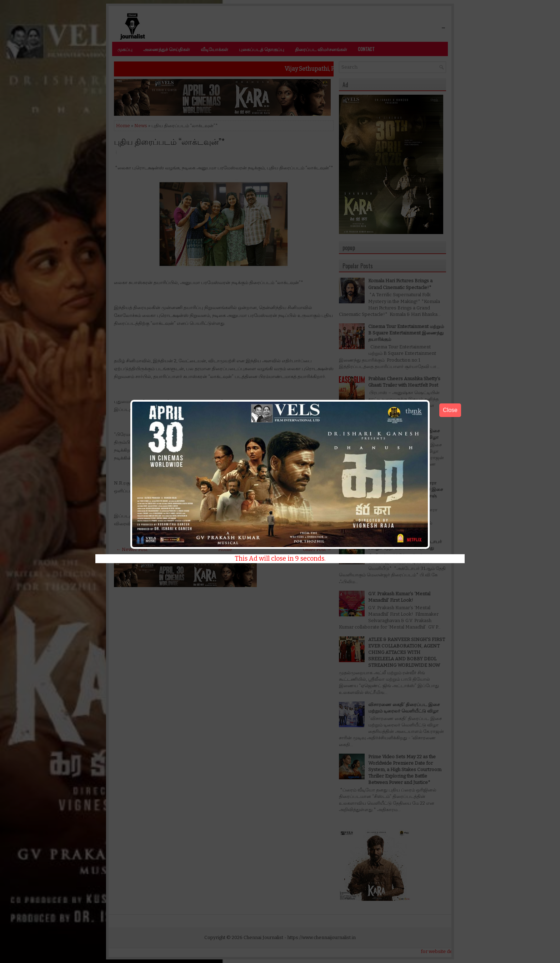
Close (450, 410)
